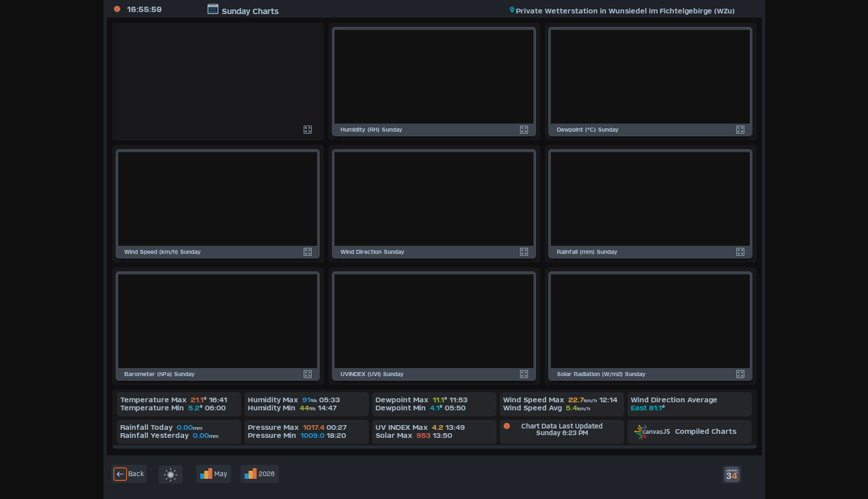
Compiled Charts (685, 431)
